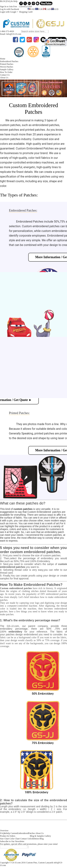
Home (3, 59)
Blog (42, 839)
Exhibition (34, 839)
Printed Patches (7, 64)
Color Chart (15, 839)
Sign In (3, 6)
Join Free (13, 6)
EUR (39, 9)
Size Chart (4, 839)
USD (31, 9)
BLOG (3, 1)
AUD (55, 9)
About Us (4, 78)
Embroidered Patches (9, 61)
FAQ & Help (12, 1)
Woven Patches (7, 67)
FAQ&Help (5, 833)
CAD (47, 9)
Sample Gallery (7, 69)
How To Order (6, 72)
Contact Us (5, 75)
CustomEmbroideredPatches (23, 833)
